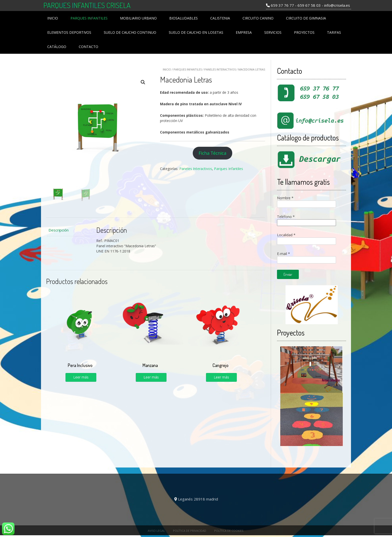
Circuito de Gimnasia (306, 18)
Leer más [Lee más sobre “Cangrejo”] (221, 377)
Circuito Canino (258, 18)
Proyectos (304, 32)
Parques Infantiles (89, 18)
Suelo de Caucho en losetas (196, 32)
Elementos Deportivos (69, 32)
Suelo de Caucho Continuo (130, 32)
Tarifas (334, 32)
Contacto (88, 47)
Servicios (273, 32)
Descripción (58, 230)
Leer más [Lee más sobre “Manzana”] (151, 377)
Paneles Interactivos (220, 69)
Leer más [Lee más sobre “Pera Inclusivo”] (81, 377)
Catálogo (57, 47)
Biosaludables (183, 18)
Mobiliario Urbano (138, 18)
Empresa (244, 32)
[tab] (68, 230)
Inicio (53, 18)
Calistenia (220, 18)
